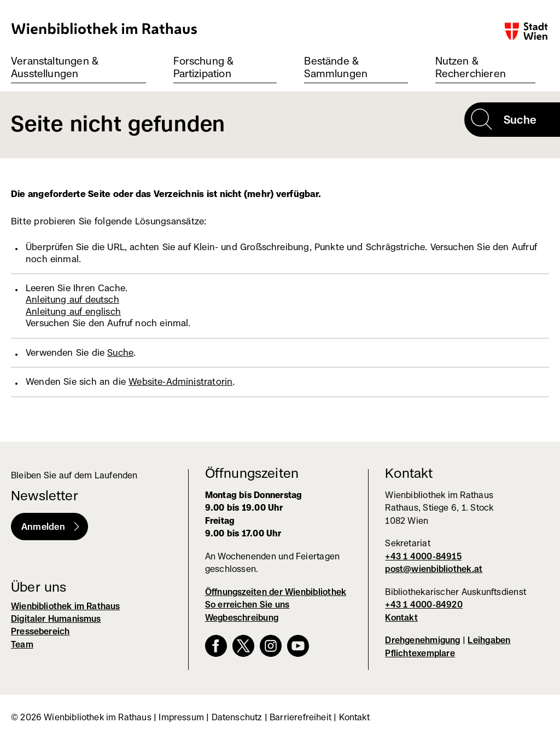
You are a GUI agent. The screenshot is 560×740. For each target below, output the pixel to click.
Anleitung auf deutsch (72, 299)
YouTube (298, 646)
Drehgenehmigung (422, 640)
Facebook (216, 646)
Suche (120, 352)
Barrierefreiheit (301, 717)
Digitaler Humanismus (56, 619)
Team (22, 644)
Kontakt (401, 618)
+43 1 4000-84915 (423, 556)
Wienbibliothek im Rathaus (104, 28)
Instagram (271, 646)
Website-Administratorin (180, 381)
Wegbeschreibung (242, 618)
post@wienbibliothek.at (434, 569)
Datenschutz (237, 717)
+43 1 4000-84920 (424, 605)
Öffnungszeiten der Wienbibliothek (276, 592)
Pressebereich (40, 631)
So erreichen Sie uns (247, 605)
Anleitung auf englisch (73, 311)
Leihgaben (489, 640)
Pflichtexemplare (420, 653)
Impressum (181, 717)
